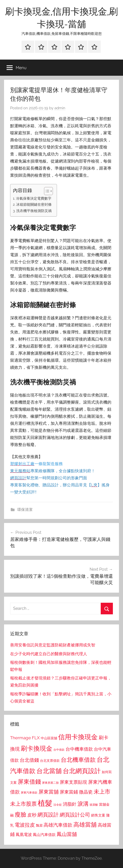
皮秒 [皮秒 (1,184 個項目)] (32, 815)
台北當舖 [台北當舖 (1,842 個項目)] (49, 771)
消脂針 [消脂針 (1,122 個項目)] (70, 804)
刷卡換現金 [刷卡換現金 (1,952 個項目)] (37, 748)
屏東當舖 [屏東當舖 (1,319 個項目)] (49, 792)
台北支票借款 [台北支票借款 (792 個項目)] (50, 761)
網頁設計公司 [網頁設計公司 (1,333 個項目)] (75, 815)
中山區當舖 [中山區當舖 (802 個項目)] (49, 738)
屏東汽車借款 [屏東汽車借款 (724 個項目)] (29, 793)
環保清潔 (25, 510)
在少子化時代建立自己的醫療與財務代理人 (49, 654)
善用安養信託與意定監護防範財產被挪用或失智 (53, 645)
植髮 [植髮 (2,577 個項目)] (45, 803)
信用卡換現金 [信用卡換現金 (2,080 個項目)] (78, 737)
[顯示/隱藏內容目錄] (46, 191)
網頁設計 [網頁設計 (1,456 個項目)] (48, 815)
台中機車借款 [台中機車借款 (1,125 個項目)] (79, 749)
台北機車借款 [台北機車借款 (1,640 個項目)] (78, 760)
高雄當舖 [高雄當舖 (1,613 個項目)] (85, 825)
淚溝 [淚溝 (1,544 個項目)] (83, 804)
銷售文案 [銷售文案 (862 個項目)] (98, 815)
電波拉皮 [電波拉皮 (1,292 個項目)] (25, 825)
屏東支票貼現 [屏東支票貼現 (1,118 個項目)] (73, 782)
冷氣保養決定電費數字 (34, 198)
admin (60, 108)
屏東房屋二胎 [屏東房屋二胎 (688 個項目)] (50, 783)
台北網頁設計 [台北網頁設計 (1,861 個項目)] (82, 771)
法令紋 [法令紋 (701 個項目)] (58, 805)
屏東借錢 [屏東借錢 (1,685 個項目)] (29, 782)
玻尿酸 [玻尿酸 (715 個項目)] (94, 805)
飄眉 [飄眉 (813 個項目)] (39, 825)
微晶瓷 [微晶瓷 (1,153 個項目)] (86, 792)
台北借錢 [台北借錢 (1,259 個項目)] (29, 760)
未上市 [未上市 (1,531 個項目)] (102, 792)
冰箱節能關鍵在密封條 (34, 204)
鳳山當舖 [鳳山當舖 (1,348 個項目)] (67, 834)
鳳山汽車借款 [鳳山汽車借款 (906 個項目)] (44, 835)
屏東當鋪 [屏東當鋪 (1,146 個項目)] (69, 792)
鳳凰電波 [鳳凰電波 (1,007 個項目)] (24, 835)
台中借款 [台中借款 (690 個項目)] (59, 750)
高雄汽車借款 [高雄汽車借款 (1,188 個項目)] (58, 825)
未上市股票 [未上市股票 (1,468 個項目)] (23, 804)
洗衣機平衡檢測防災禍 (34, 211)
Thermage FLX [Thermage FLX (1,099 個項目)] (25, 738)
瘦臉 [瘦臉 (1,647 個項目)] (20, 814)
